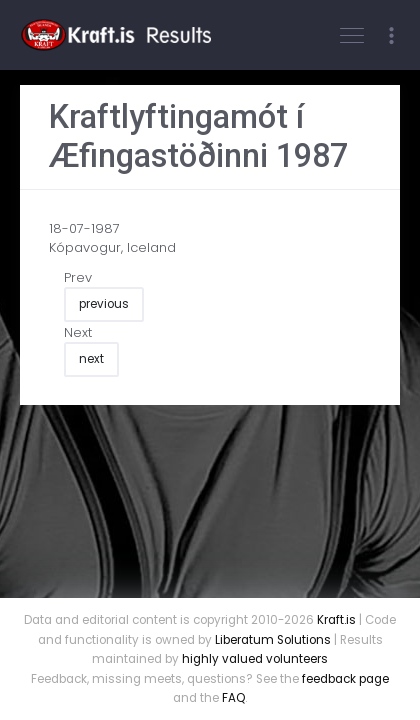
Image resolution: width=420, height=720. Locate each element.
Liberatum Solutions (273, 640)
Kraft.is (336, 620)
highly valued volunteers (255, 659)
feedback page (345, 679)
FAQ (233, 698)
